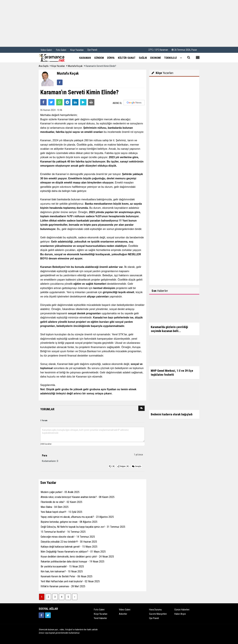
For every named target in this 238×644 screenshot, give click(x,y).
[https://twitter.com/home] (48, 615)
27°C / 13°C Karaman (158, 50)
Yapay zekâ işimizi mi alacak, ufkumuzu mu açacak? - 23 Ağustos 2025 (77, 517)
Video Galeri (125, 610)
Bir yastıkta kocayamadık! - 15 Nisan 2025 (62, 566)
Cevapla (137, 466)
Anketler (123, 614)
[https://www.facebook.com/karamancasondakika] (41, 615)
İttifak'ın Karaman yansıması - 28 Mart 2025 (63, 586)
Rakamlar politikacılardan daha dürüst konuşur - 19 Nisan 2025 (72, 562)
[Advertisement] (119, 23)
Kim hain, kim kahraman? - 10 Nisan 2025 (62, 571)
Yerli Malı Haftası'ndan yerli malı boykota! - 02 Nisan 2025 (70, 581)
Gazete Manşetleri (158, 614)
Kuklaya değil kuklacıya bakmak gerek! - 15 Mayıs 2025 (69, 547)
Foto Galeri (99, 610)
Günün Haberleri (182, 610)
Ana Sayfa (44, 66)
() (123, 466)
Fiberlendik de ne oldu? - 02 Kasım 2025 (61, 502)
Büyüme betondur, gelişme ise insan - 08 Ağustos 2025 (69, 522)
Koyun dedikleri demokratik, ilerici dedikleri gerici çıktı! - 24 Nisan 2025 (77, 557)
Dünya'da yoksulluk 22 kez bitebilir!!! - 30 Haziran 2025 (69, 542)
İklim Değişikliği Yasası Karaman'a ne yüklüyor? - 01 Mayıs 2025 (73, 552)
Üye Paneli (92, 50)
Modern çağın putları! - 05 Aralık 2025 (60, 492)
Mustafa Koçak (75, 66)
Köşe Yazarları (58, 66)
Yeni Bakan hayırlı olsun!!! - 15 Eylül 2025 (61, 512)
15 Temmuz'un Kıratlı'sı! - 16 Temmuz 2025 (63, 532)
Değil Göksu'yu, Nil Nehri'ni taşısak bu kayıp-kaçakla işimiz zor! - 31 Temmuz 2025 (83, 527)
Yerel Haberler (100, 618)
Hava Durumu (155, 610)
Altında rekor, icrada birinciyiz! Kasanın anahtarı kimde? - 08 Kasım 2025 (78, 497)
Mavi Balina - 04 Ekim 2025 (55, 507)
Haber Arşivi (180, 614)
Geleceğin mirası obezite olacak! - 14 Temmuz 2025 (68, 537)
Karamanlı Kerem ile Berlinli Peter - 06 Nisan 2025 (67, 576)
